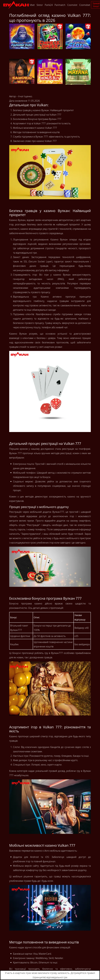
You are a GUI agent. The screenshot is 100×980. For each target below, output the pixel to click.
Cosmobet (85, 5)
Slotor (40, 5)
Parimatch (60, 5)
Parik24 (49, 5)
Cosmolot (72, 5)
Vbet (32, 5)
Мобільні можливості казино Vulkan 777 (35, 128)
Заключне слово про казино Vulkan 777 (35, 141)
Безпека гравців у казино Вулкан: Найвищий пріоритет (43, 110)
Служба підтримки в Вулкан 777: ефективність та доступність (46, 137)
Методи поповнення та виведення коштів (36, 132)
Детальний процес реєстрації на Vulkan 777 (37, 115)
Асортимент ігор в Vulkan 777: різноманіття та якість (42, 123)
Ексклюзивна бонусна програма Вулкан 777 (37, 119)
